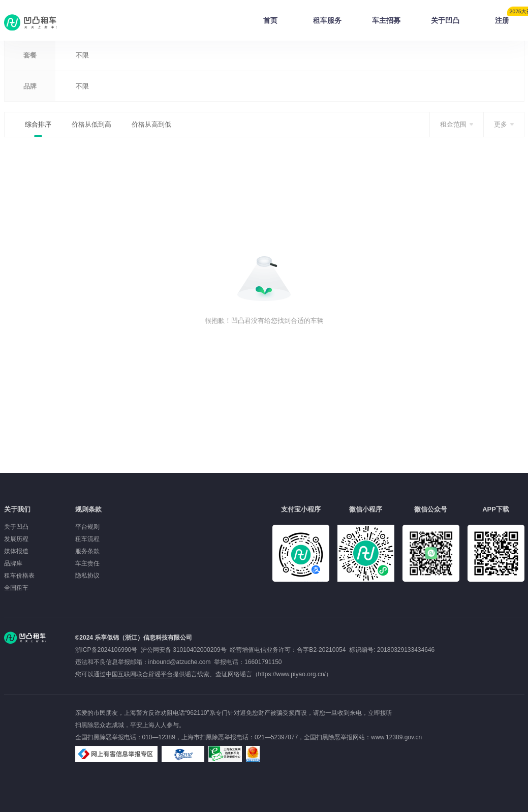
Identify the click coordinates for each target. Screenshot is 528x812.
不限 (82, 55)
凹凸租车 (32, 22)
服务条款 (87, 551)
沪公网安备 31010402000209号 (184, 650)
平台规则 (87, 527)
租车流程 (87, 539)
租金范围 (453, 124)
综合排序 (38, 124)
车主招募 (386, 20)
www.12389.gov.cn (396, 737)
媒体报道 (16, 551)
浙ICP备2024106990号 (108, 650)
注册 (510, 17)
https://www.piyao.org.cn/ (292, 674)
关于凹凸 (445, 20)
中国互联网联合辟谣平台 (139, 674)
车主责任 (87, 563)
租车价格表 (19, 576)
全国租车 (16, 588)
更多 (501, 124)
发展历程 (16, 539)
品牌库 (13, 563)
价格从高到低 (151, 124)
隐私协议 (87, 576)
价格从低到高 (91, 124)
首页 (270, 20)
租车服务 (327, 20)
